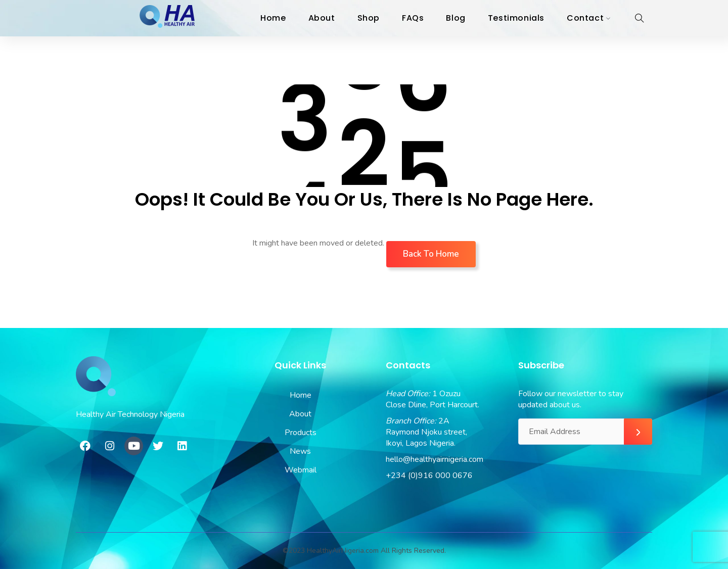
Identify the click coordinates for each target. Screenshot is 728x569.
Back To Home (431, 254)
